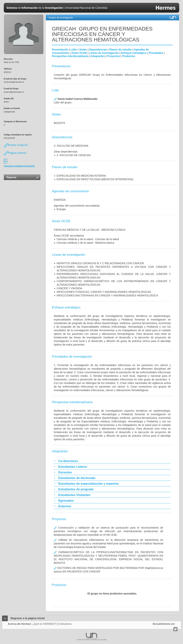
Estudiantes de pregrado (76, 489)
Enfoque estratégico (134, 53)
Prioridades (156, 53)
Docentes (65, 472)
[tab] (112, 461)
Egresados (66, 501)
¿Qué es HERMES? (44, 624)
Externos (65, 506)
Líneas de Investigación (104, 53)
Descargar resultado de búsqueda (19, 166)
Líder (74, 50)
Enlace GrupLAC (16, 145)
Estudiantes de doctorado (77, 478)
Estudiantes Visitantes (74, 495)
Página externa (15, 153)
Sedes (83, 50)
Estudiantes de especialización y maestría (88, 484)
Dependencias (98, 50)
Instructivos (65, 624)
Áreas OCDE (79, 53)
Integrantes (98, 56)
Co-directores (68, 461)
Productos (129, 56)
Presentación (60, 50)
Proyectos (114, 56)
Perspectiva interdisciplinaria (70, 56)
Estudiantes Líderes (73, 467)
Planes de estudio (120, 50)
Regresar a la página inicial (28, 618)
